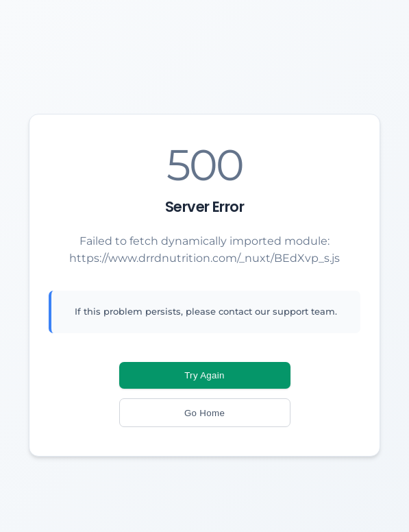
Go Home (204, 413)
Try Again (204, 375)
